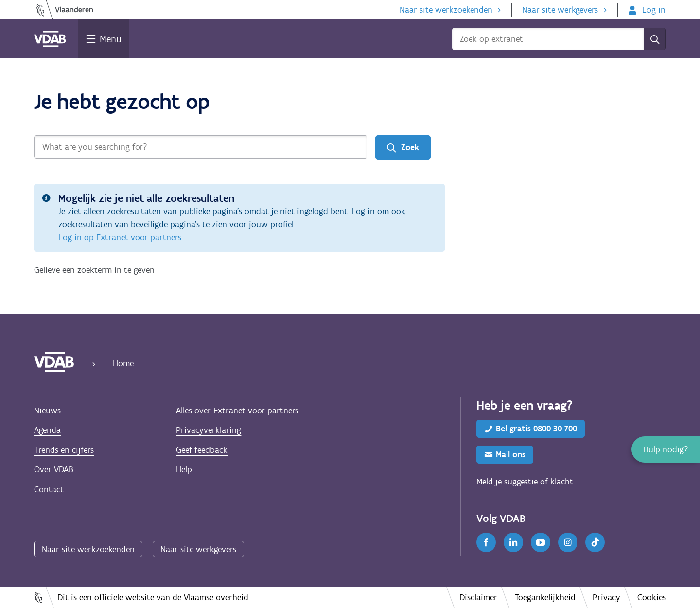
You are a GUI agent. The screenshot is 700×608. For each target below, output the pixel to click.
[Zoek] (655, 39)
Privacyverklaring (209, 430)
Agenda (47, 430)
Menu (111, 39)
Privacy (606, 597)
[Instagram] (568, 542)
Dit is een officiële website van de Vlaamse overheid (153, 597)
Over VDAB (54, 469)
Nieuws (47, 411)
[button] (666, 449)
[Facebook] (486, 542)
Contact (49, 489)
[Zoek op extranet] (548, 39)
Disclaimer (478, 597)
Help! (185, 469)
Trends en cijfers (64, 450)
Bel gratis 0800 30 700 (536, 429)
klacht (562, 482)
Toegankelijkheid (545, 597)
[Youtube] (541, 542)
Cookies (652, 597)
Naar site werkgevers (560, 10)
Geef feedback (202, 450)
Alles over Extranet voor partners (237, 411)
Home (123, 363)
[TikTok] (595, 542)
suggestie (521, 482)
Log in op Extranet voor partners (120, 237)
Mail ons (511, 454)
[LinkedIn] (513, 542)
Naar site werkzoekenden (446, 10)
